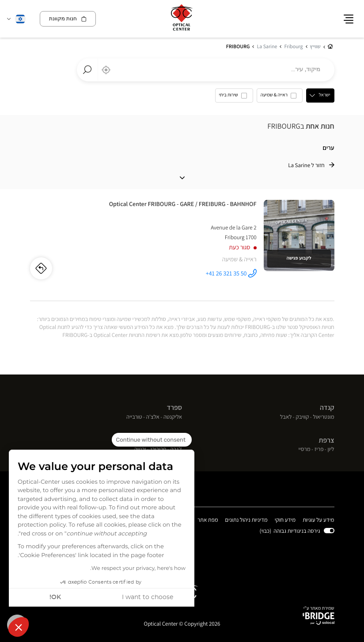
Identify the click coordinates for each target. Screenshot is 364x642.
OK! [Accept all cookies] (55, 597)
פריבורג (158, 449)
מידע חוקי (285, 520)
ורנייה (140, 449)
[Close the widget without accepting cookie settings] (152, 440)
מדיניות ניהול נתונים (246, 520)
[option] (280, 97)
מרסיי (304, 449)
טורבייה (134, 417)
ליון (331, 449)
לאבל (286, 417)
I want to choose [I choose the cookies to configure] (148, 597)
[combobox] (206, 70)
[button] (19, 627)
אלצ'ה (153, 417)
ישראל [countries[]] (325, 95)
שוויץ (175, 440)
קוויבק (303, 417)
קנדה (327, 407)
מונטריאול (324, 417)
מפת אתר (208, 520)
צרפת (327, 440)
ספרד (174, 407)
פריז (319, 449)
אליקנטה (173, 417)
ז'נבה (176, 449)
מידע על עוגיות (318, 520)
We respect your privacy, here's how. (138, 569)
